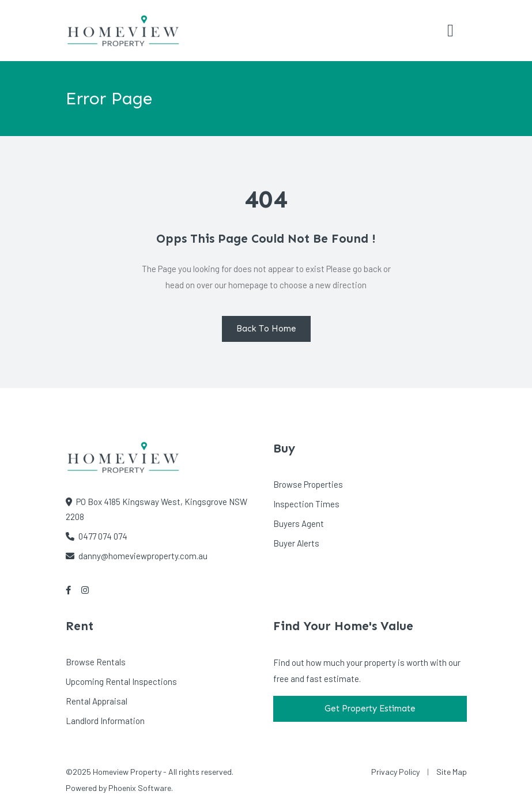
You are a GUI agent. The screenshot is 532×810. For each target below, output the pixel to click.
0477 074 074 (97, 536)
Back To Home (266, 329)
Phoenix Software (140, 788)
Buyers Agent (299, 523)
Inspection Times (306, 504)
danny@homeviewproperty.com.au (137, 556)
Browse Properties (308, 484)
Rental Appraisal (97, 701)
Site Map (452, 772)
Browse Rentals (96, 662)
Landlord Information (105, 721)
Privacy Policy (395, 772)
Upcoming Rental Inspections (121, 681)
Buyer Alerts (296, 543)
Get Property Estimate (370, 709)
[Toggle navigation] (451, 31)
